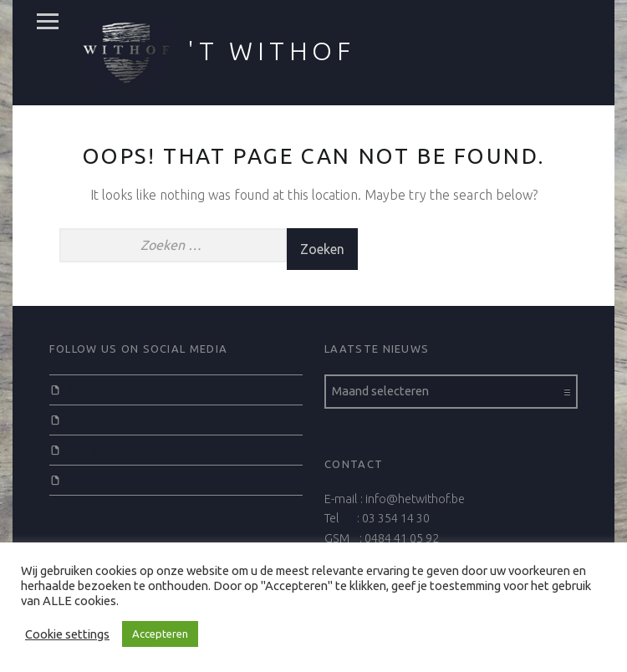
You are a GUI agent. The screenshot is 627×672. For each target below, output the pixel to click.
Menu (48, 22)
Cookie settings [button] (67, 634)
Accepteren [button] (160, 634)
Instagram (92, 449)
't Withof (271, 51)
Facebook (91, 389)
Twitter (83, 419)
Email (80, 479)
